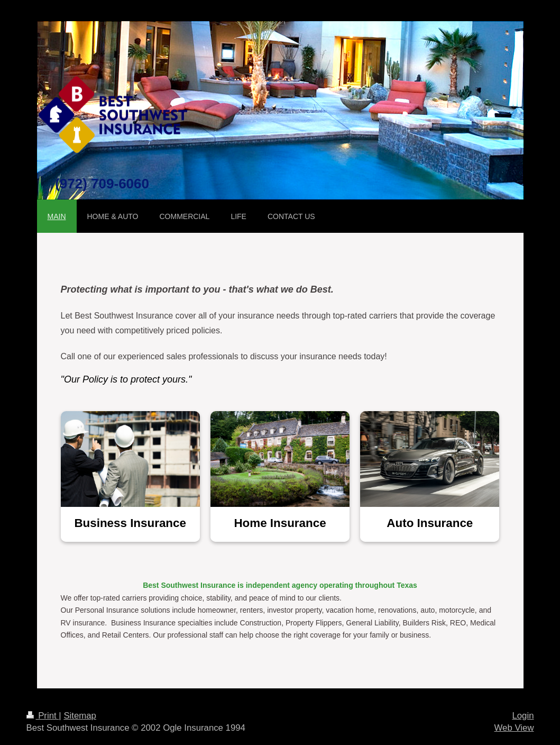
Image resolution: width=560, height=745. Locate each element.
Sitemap (80, 716)
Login (523, 716)
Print (43, 716)
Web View (514, 728)
